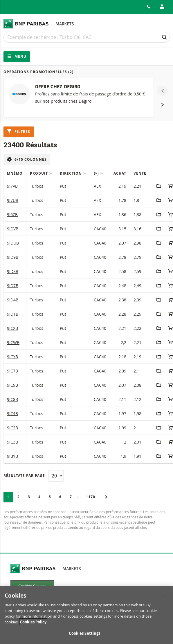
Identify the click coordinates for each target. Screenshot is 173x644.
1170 (92, 497)
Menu (17, 56)
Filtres (19, 132)
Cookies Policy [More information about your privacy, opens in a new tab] (33, 625)
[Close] (164, 598)
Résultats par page (24, 476)
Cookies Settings (33, 586)
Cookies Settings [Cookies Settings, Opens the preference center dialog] (84, 636)
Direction (71, 173)
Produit (39, 173)
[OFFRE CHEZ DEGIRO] (79, 98)
